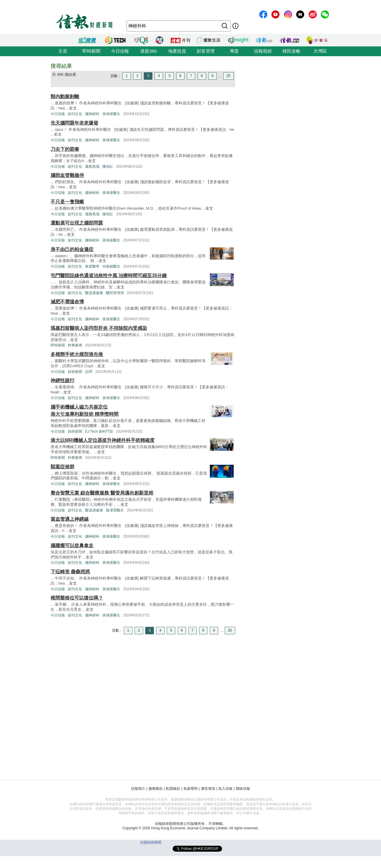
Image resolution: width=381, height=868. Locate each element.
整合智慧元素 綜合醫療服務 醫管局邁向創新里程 (102, 493)
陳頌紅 (108, 167)
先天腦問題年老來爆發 (74, 123)
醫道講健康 (94, 293)
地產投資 (177, 51)
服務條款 (156, 789)
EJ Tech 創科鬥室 (99, 431)
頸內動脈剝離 (65, 96)
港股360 (148, 51)
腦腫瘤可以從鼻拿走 (72, 546)
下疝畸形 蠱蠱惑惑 (70, 572)
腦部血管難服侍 (67, 175)
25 (228, 76)
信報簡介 (138, 789)
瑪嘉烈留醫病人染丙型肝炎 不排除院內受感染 (99, 328)
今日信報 (120, 51)
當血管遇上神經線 (70, 519)
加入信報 (225, 789)
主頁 (63, 51)
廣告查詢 (208, 789)
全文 (73, 108)
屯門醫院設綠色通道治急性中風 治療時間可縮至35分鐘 (109, 276)
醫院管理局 (115, 293)
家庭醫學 (92, 266)
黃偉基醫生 (111, 114)
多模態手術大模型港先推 (77, 354)
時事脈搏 (75, 345)
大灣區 (320, 51)
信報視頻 (263, 51)
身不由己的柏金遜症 (72, 249)
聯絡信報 (243, 789)
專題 (234, 51)
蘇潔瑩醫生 (115, 510)
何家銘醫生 (111, 266)
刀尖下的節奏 (65, 149)
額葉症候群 (63, 467)
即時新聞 (91, 51)
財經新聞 (75, 372)
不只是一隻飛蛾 (67, 202)
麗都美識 (92, 167)
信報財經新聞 (151, 842)
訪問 (89, 372)
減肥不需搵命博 (67, 302)
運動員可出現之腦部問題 (77, 223)
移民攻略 (291, 51)
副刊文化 (75, 114)
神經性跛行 (63, 380)
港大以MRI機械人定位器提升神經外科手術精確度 (103, 440)
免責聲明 (190, 789)
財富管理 (206, 51)
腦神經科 (92, 114)
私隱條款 (173, 789)
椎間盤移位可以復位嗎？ (77, 598)
